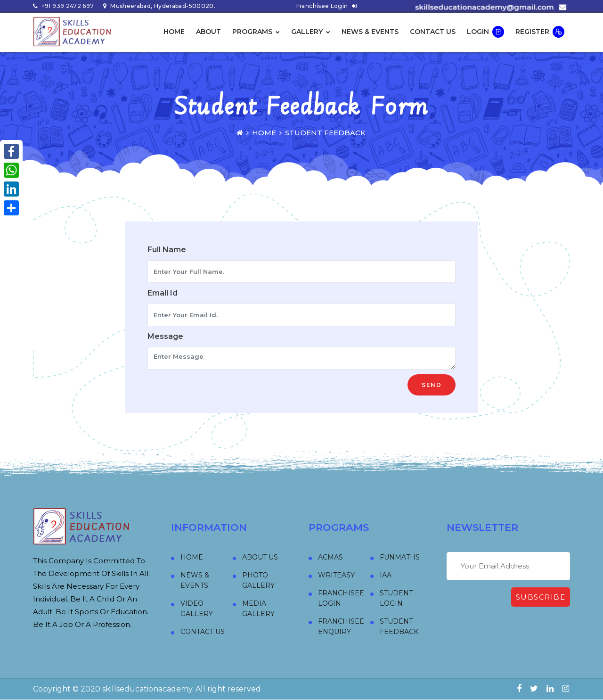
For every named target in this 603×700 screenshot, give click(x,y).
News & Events (370, 32)
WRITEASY (336, 575)
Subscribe (541, 597)
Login (485, 32)
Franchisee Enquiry (341, 626)
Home (174, 32)
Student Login (396, 598)
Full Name (167, 250)
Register (540, 32)
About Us (260, 557)
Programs (256, 32)
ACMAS (330, 557)
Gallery (311, 32)
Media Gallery (258, 609)
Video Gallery (197, 609)
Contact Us (433, 32)
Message (165, 336)
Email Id (163, 293)
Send (432, 385)
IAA (386, 575)
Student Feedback (399, 626)
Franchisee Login (327, 6)
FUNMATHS (400, 557)
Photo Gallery (258, 580)
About (208, 32)
